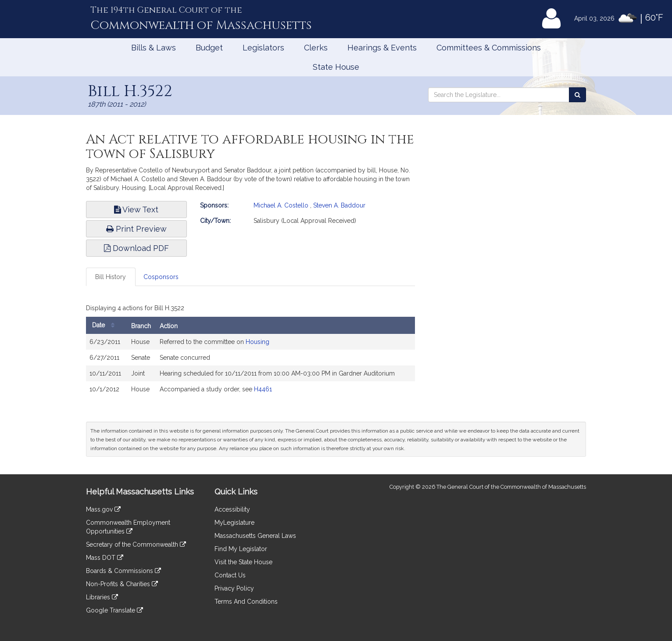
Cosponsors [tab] (161, 277)
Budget (209, 48)
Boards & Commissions (123, 571)
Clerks (316, 48)
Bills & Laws (154, 48)
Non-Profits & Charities (122, 584)
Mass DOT (105, 558)
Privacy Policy (234, 588)
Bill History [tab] (111, 277)
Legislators (263, 48)
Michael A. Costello (281, 205)
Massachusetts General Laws (255, 536)
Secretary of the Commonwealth (136, 544)
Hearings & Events (382, 48)
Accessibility (232, 509)
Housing (257, 342)
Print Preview (136, 229)
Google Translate (114, 610)
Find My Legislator (241, 549)
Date (105, 325)
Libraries (102, 597)
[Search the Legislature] (577, 95)
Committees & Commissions (489, 48)
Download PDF (136, 248)
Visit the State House (243, 562)
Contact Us (230, 575)
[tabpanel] (250, 351)
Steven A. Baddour (339, 205)
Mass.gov (103, 509)
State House (336, 67)
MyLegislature (234, 523)
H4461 (263, 389)
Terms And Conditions (246, 602)
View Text (136, 209)
